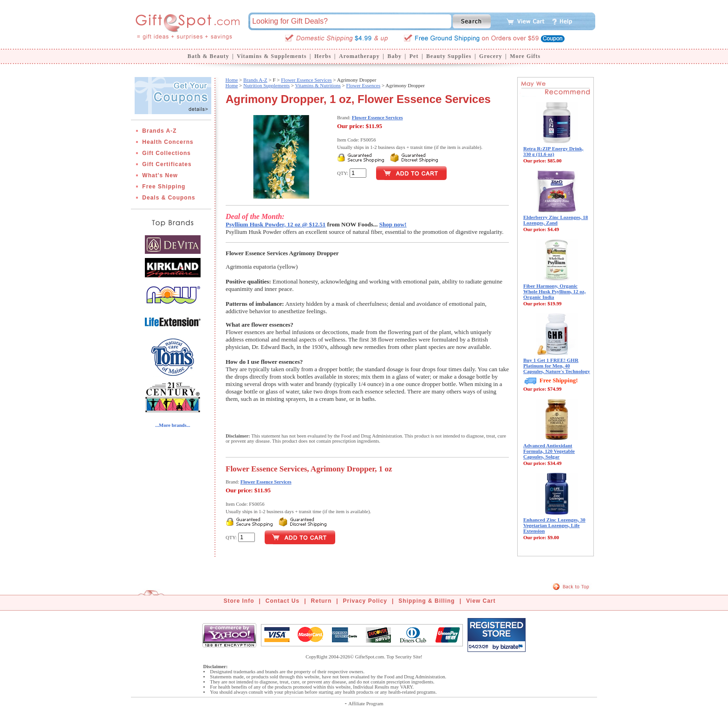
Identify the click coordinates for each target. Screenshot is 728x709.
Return (322, 601)
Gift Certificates (167, 164)
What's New (160, 175)
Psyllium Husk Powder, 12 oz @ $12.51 (276, 224)
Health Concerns (168, 142)
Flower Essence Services (306, 80)
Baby (394, 56)
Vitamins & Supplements (272, 56)
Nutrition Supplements (266, 85)
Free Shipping (164, 187)
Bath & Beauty (208, 56)
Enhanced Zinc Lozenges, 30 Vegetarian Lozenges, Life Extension (554, 525)
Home (231, 80)
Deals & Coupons (169, 198)
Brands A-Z (159, 131)
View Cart (481, 601)
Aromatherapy (359, 56)
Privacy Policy (365, 601)
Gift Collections (166, 153)
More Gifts (525, 56)
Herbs (323, 56)
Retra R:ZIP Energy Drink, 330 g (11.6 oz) (553, 151)
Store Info (239, 601)
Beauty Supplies (449, 56)
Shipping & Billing (426, 601)
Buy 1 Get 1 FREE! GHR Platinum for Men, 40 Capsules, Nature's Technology (557, 366)
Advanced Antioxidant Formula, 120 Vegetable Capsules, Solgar (549, 451)
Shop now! (393, 224)
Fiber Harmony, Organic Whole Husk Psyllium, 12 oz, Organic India (554, 291)
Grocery (491, 56)
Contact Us (283, 601)
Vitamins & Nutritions (318, 85)
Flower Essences (364, 85)
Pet (414, 56)
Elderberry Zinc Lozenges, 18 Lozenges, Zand (556, 220)
